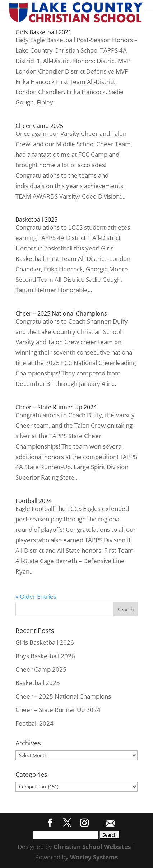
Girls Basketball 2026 (43, 32)
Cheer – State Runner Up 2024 (56, 407)
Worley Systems (94, 857)
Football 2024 (34, 501)
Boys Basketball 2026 (45, 656)
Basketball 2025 (36, 219)
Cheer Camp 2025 (39, 126)
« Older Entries (36, 597)
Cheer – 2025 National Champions (61, 313)
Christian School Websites (92, 847)
